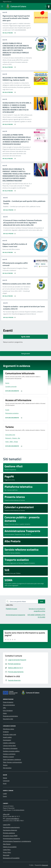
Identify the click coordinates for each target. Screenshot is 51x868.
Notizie (5, 778)
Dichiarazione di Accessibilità (11, 858)
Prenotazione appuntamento (11, 827)
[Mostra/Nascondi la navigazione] (2, 6)
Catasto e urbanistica (9, 743)
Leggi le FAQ (7, 825)
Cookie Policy (7, 850)
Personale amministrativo (10, 716)
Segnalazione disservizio (10, 830)
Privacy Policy (7, 852)
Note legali (6, 855)
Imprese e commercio (9, 754)
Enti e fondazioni (8, 710)
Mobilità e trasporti (8, 757)
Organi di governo (8, 702)
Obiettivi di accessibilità (10, 847)
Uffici (4, 708)
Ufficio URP (6, 814)
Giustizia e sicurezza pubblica (11, 751)
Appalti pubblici (7, 737)
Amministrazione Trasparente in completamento (17, 841)
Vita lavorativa (7, 768)
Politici (5, 713)
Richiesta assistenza (9, 833)
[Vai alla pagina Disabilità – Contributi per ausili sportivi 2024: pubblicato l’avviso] (10, 209)
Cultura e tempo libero (9, 746)
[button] (49, 7)
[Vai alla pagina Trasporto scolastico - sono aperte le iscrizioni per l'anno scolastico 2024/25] (10, 317)
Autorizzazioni (7, 740)
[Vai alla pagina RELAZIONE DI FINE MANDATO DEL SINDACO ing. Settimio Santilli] (9, 92)
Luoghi (5, 794)
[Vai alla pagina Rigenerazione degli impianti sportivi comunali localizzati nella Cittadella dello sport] (9, 32)
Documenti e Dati (8, 719)
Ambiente (6, 732)
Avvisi (5, 783)
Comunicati (6, 781)
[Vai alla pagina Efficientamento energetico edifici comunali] (9, 273)
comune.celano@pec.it (13, 819)
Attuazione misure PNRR (10, 836)
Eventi (5, 796)
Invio (42, 601)
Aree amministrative (9, 705)
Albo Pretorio (7, 844)
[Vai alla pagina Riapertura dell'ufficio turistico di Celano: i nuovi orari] (9, 252)
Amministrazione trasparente (11, 838)
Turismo (5, 765)
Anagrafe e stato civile (9, 734)
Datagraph (45, 865)
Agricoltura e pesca (8, 729)
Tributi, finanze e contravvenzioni (12, 762)
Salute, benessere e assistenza (12, 759)
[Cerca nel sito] (46, 7)
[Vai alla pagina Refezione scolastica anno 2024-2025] (9, 295)
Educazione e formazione (10, 748)
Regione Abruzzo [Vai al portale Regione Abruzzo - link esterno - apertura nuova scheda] (7, 2)
